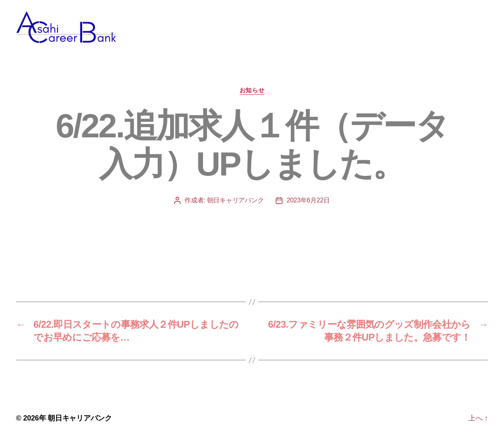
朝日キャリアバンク (236, 204)
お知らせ (252, 94)
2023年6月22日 (308, 204)
